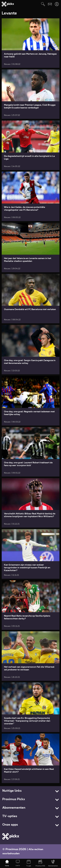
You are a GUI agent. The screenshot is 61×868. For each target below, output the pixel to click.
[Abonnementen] (53, 863)
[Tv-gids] (29, 863)
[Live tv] (18, 863)
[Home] (7, 863)
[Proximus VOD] (40, 863)
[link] (31, 43)
